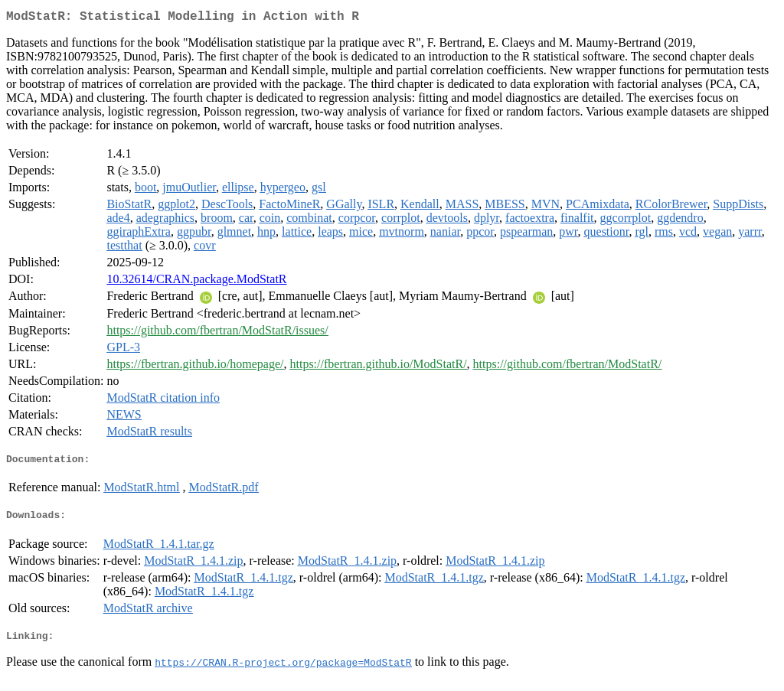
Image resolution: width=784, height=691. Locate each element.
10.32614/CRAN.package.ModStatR (196, 282)
